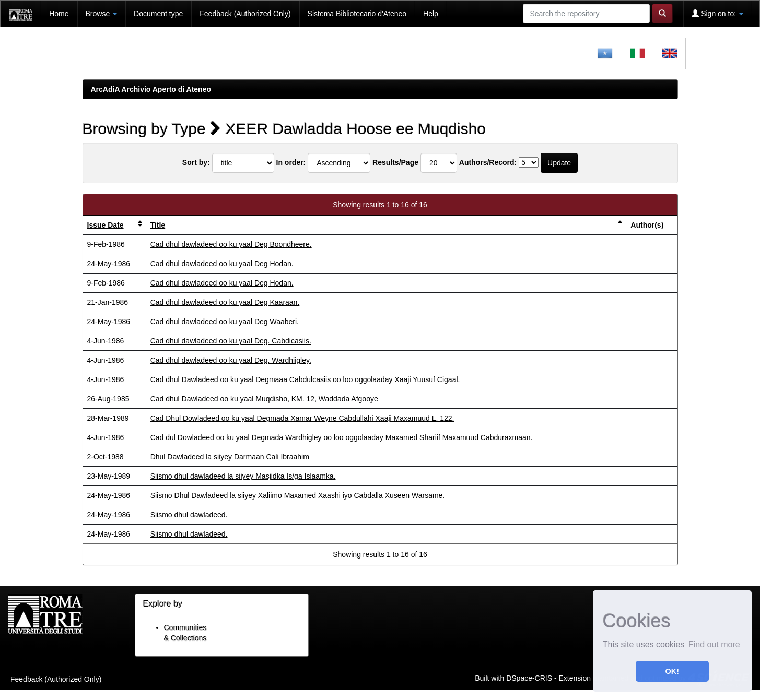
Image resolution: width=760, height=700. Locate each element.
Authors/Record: (488, 162)
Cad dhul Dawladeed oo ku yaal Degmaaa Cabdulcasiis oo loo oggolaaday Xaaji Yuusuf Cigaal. (305, 379)
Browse (102, 14)
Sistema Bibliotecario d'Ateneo (357, 14)
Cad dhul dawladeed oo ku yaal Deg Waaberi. (225, 322)
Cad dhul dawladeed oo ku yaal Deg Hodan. (222, 264)
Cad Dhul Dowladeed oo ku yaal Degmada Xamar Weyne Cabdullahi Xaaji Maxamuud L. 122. (302, 418)
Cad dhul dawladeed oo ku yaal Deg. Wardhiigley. (231, 360)
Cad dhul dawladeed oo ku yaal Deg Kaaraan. (225, 302)
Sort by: (196, 162)
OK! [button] (672, 671)
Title (158, 225)
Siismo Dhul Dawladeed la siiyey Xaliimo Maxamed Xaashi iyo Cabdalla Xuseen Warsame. (298, 495)
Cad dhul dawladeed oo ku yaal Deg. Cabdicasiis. (231, 341)
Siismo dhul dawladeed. (189, 515)
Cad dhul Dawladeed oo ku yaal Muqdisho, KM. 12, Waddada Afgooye (264, 399)
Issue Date (106, 225)
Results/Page (395, 162)
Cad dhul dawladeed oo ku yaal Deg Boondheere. (231, 244)
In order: (291, 162)
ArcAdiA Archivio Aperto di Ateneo (151, 89)
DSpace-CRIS (529, 678)
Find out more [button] (714, 644)
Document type (158, 14)
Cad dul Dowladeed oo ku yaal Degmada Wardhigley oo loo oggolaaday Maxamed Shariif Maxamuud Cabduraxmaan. (342, 437)
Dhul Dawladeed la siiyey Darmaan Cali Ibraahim (230, 457)
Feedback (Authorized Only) (245, 14)
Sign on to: (717, 13)
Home (59, 14)
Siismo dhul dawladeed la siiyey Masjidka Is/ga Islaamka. (243, 476)
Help (431, 14)
